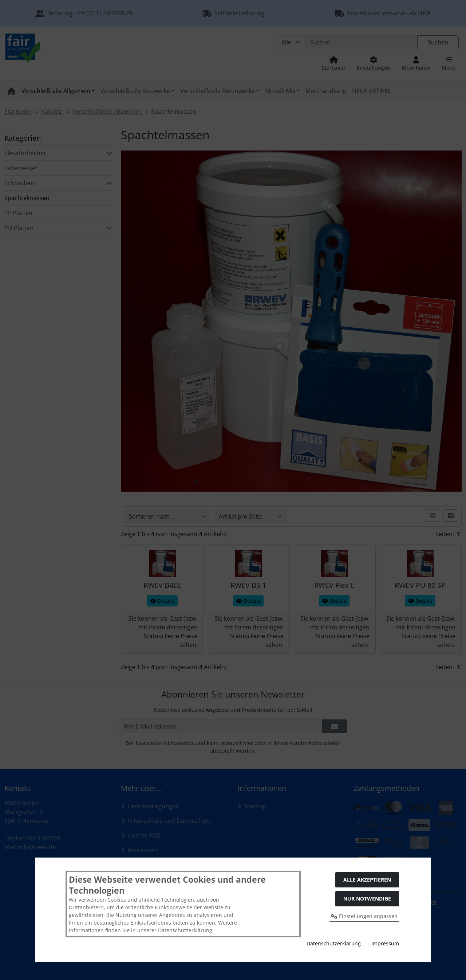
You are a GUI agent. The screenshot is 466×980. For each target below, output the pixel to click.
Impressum (385, 943)
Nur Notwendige (367, 899)
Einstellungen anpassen (364, 916)
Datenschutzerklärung (334, 943)
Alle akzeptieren (367, 880)
